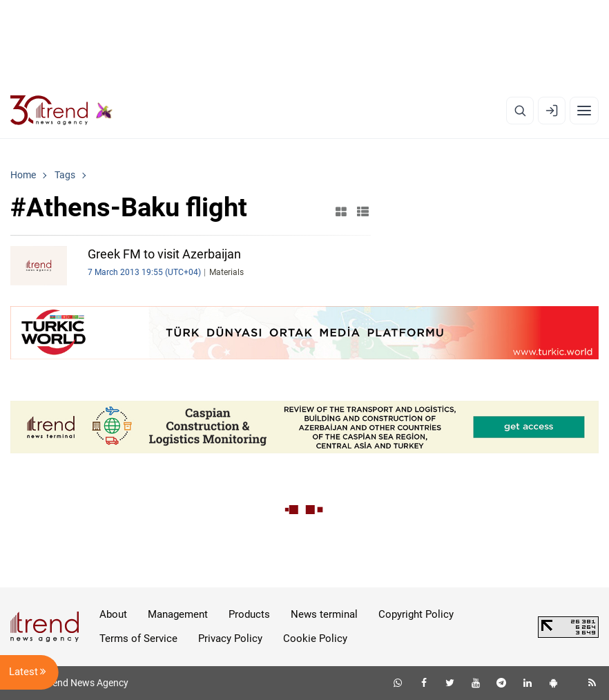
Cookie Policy (315, 638)
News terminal (324, 614)
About (113, 614)
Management (178, 614)
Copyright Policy (416, 614)
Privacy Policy (230, 638)
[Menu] (584, 111)
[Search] (520, 111)
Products (249, 614)
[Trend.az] (61, 111)
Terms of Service (138, 638)
